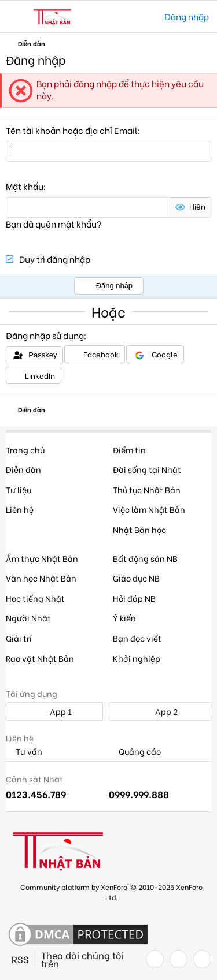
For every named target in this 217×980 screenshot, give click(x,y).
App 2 (160, 711)
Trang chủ (25, 450)
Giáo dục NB (136, 578)
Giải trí (19, 638)
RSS (20, 959)
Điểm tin (129, 450)
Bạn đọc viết (137, 638)
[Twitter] (179, 959)
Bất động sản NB (145, 558)
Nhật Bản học (139, 529)
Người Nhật (28, 618)
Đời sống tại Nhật (147, 469)
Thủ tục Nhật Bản (147, 489)
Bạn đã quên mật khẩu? (54, 223)
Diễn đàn (23, 469)
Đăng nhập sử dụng (45, 335)
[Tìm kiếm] (147, 16)
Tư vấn (24, 752)
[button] (16, 17)
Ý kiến (124, 618)
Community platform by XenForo (111, 891)
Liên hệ (20, 509)
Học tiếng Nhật (35, 598)
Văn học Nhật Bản (41, 578)
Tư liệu (19, 489)
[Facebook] (155, 959)
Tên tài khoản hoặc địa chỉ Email (72, 130)
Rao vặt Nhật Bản (40, 658)
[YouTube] (202, 959)
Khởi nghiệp (137, 658)
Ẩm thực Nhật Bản (42, 558)
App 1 (54, 711)
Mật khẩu (25, 186)
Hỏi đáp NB (134, 598)
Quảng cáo (135, 752)
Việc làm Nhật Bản (149, 509)
